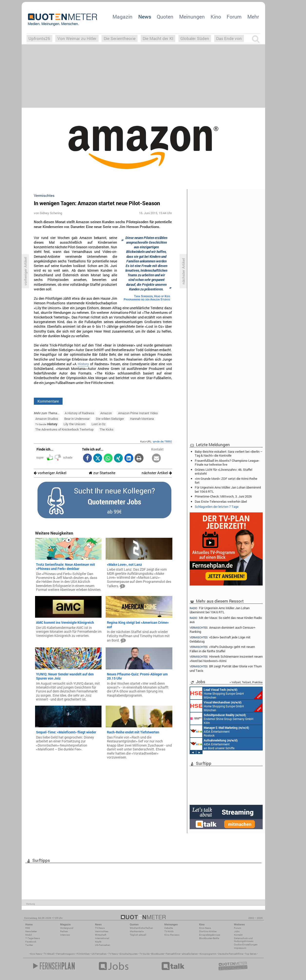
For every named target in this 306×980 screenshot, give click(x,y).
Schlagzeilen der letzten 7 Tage (217, 507)
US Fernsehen (99, 954)
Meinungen (192, 17)
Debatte (169, 928)
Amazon (106, 413)
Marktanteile (137, 931)
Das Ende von (229, 38)
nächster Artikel (157, 473)
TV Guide (144, 954)
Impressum (240, 948)
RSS (28, 928)
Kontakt (238, 935)
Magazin (122, 17)
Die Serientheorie (120, 38)
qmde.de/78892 (162, 441)
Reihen (64, 931)
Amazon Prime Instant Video (138, 413)
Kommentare (48, 401)
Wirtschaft (101, 935)
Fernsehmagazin (66, 954)
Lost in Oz (99, 424)
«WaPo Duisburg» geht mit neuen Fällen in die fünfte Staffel (222, 649)
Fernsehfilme (173, 954)
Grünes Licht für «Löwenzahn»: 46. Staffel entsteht (223, 471)
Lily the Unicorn (74, 424)
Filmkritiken (83, 954)
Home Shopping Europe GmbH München (226, 693)
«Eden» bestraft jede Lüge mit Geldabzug (220, 639)
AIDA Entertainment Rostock (220, 731)
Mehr (253, 17)
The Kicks (107, 429)
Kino (216, 17)
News (145, 17)
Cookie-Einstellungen (246, 945)
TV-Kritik (169, 931)
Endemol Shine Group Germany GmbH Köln (222, 719)
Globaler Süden (195, 38)
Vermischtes (102, 931)
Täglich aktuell (138, 935)
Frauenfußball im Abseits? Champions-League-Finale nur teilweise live (227, 462)
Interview (65, 935)
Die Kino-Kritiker (208, 931)
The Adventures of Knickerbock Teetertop (64, 429)
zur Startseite (102, 473)
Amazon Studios (47, 419)
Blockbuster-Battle (209, 938)
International (102, 938)
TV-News (100, 928)
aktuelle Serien (190, 954)
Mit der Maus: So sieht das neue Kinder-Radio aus (226, 620)
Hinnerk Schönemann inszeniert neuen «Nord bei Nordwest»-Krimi (226, 658)
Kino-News (205, 928)
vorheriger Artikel (50, 473)
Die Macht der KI (158, 38)
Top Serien (251, 954)
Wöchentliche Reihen (141, 928)
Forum (234, 17)
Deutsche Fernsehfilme (231, 954)
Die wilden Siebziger (110, 419)
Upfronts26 (39, 38)
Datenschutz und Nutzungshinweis (244, 940)
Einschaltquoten (129, 954)
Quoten (165, 17)
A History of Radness (79, 413)
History (83, 364)
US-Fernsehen (103, 945)
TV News (113, 954)
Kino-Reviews (172, 935)
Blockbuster (158, 954)
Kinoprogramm (208, 954)
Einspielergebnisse (210, 935)
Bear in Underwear (77, 419)
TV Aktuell (49, 954)
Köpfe (98, 942)
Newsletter (31, 931)
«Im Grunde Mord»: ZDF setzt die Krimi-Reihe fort (226, 480)
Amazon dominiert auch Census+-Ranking (223, 629)
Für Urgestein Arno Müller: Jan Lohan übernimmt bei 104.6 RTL (228, 489)
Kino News (36, 954)
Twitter (29, 945)
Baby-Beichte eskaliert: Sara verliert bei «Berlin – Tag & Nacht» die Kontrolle (229, 453)
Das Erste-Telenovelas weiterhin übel (221, 501)
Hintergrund (67, 928)
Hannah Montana (142, 419)
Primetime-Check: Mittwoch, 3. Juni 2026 (223, 496)
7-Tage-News (33, 938)
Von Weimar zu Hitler (77, 38)
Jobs (237, 931)
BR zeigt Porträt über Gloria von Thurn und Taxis (226, 668)
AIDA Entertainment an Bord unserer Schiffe (214, 744)
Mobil (29, 935)
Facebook (31, 942)
